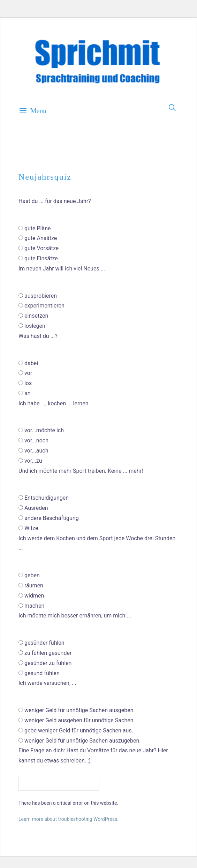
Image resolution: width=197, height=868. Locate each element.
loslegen (35, 326)
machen (34, 606)
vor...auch (36, 451)
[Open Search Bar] (173, 108)
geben (32, 575)
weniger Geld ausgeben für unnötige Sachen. (80, 720)
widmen (34, 596)
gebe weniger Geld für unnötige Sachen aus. (79, 730)
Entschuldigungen (47, 498)
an (28, 393)
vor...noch (36, 440)
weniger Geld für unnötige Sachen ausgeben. (80, 710)
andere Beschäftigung (52, 518)
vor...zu (33, 461)
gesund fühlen (42, 673)
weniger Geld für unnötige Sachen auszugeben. (83, 741)
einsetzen (36, 316)
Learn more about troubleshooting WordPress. (69, 819)
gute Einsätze (41, 258)
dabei (31, 363)
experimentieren (44, 306)
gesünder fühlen (44, 643)
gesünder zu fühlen (48, 663)
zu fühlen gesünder (48, 653)
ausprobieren (41, 296)
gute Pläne (38, 228)
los (28, 383)
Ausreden (36, 508)
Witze (31, 528)
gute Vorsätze (41, 248)
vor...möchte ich (44, 430)
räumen (34, 585)
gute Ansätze (41, 238)
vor (28, 373)
